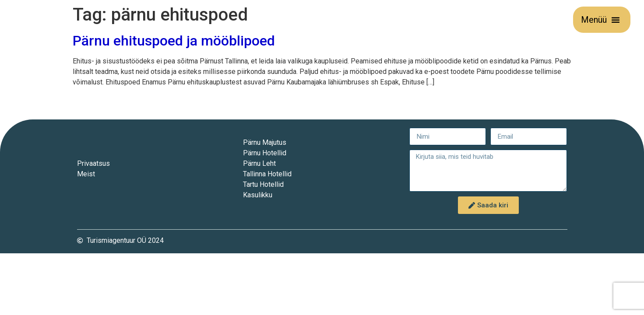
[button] (616, 20)
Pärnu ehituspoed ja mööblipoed (174, 41)
